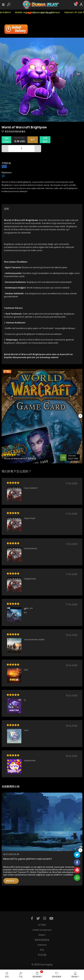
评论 (42, 950)
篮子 (33, 140)
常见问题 (42, 955)
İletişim (42, 935)
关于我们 (42, 925)
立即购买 (45, 140)
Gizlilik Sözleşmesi (42, 930)
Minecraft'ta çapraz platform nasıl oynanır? (28, 859)
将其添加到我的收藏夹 (14, 132)
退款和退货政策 (42, 940)
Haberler (42, 945)
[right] (80, 416)
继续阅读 (11, 881)
